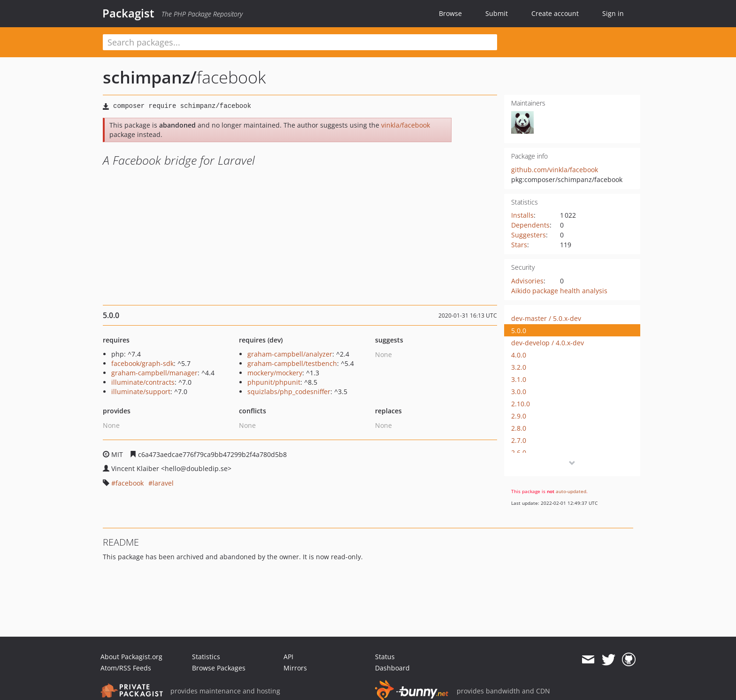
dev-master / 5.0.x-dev (546, 318)
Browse (450, 13)
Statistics (206, 657)
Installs (522, 215)
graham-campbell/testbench (292, 363)
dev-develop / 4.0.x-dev (548, 343)
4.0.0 (519, 355)
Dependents (530, 225)
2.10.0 (521, 404)
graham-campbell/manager (154, 373)
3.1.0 (519, 379)
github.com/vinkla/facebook (555, 170)
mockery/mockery (275, 373)
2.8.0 (519, 428)
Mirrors (295, 668)
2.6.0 (519, 453)
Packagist (128, 13)
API (288, 657)
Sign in (613, 13)
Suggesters (529, 235)
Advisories (527, 281)
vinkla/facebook (406, 125)
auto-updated (571, 491)
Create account (555, 13)
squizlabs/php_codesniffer (289, 392)
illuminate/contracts (143, 382)
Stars (519, 245)
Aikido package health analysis (559, 291)
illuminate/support (141, 392)
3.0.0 (519, 392)
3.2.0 (519, 367)
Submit (497, 13)
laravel (163, 483)
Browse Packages (219, 668)
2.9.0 (519, 416)
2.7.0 (519, 440)
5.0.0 (519, 331)
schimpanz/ (150, 77)
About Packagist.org (131, 657)
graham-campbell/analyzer (290, 354)
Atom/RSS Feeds (126, 668)
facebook (130, 483)
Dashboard (392, 668)
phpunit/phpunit (274, 382)
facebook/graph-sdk (142, 363)
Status (385, 657)
